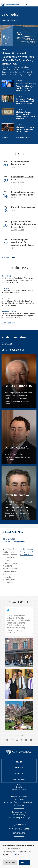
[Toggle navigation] (35, 4)
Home (3, 20)
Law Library (19, 799)
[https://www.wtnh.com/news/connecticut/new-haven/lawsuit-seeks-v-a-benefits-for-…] (19, 302)
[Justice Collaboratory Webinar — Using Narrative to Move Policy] (19, 227)
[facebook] (21, 740)
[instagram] (12, 740)
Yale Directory (19, 815)
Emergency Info (19, 812)
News (19, 784)
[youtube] (31, 740)
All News (6, 138)
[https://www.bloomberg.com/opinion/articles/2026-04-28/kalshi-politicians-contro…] (19, 279)
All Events (6, 257)
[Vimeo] (26, 740)
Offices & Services (19, 797)
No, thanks (10, 862)
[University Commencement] (19, 211)
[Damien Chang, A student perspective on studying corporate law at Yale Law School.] (19, 437)
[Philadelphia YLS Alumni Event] (19, 181)
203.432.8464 (8, 539)
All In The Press (23, 138)
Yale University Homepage (19, 818)
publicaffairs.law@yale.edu (14, 541)
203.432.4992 (19, 833)
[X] (7, 740)
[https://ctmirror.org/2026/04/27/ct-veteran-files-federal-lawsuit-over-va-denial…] (19, 291)
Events (19, 787)
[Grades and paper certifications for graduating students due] (19, 245)
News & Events (12, 20)
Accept (24, 862)
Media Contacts (19, 790)
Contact (19, 768)
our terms (15, 854)
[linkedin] (17, 740)
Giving (19, 762)
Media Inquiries (26, 549)
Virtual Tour (19, 780)
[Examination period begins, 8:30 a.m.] (19, 165)
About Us (19, 774)
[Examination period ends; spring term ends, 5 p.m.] (19, 196)
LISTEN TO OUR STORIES (13, 350)
